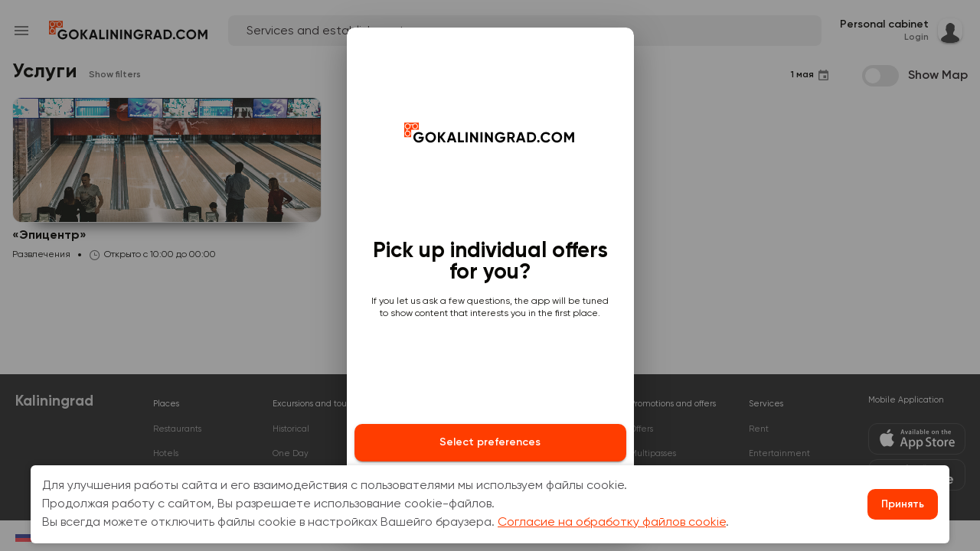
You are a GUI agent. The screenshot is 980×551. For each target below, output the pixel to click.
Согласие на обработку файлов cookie (612, 523)
